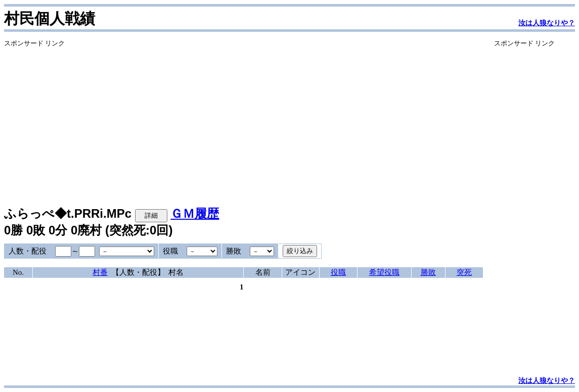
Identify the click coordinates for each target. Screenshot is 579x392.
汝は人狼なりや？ (547, 23)
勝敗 (428, 272)
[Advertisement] (243, 119)
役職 (338, 272)
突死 (464, 272)
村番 (100, 272)
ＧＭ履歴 (195, 213)
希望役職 (384, 272)
